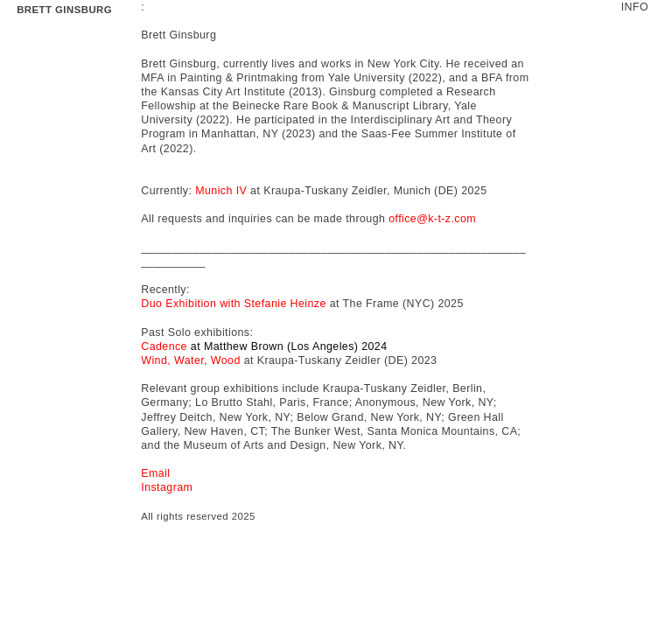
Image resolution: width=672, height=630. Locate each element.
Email (155, 473)
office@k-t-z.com (432, 219)
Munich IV (221, 191)
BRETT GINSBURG (64, 10)
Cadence (164, 346)
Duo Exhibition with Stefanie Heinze (234, 304)
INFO (635, 7)
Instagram (167, 487)
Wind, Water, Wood (191, 360)
